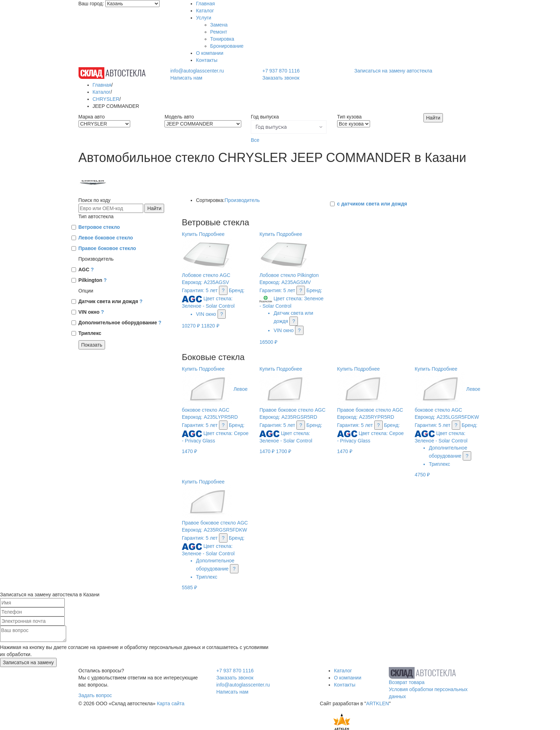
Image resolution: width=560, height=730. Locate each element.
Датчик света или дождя (111, 301)
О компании (210, 53)
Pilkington (93, 280)
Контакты (207, 60)
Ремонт (219, 32)
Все (255, 140)
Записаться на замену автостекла (393, 71)
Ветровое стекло (99, 227)
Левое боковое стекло (106, 238)
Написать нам (186, 78)
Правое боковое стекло (107, 248)
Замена (219, 25)
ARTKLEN (377, 703)
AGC (86, 270)
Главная (205, 4)
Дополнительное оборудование (120, 323)
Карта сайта (171, 703)
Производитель (242, 200)
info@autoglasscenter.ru (197, 71)
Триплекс (90, 333)
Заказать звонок (281, 78)
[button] (289, 127)
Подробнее (212, 234)
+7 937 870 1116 (281, 71)
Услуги (204, 18)
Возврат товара (407, 682)
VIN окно (91, 312)
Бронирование (227, 46)
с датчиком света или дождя (372, 204)
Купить (190, 234)
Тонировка (222, 39)
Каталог (205, 11)
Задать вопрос (95, 695)
